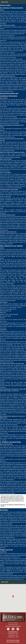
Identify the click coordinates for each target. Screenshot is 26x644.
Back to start (5, 2)
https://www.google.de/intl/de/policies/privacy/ (12, 579)
